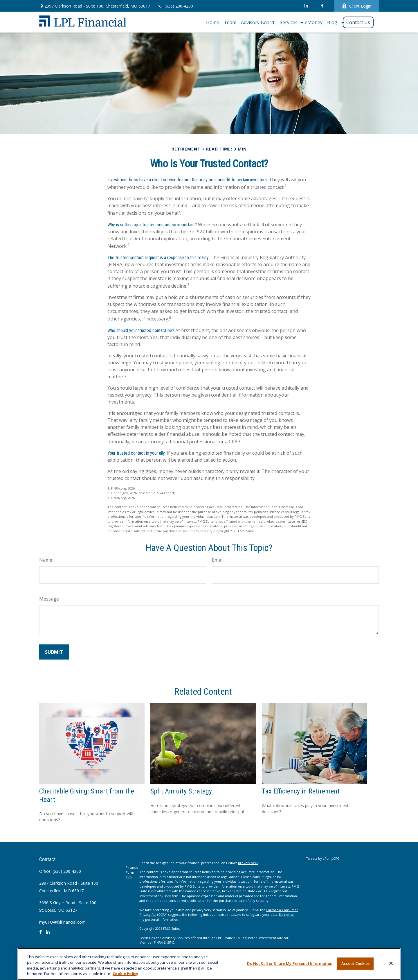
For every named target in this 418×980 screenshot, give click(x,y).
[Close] (391, 963)
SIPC (171, 942)
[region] (209, 964)
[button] (213, 22)
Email (218, 560)
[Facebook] (322, 6)
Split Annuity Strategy (181, 791)
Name (46, 560)
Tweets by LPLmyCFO (323, 858)
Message (49, 599)
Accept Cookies (356, 963)
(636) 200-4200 (175, 6)
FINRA (158, 942)
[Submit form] (54, 652)
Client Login (357, 6)
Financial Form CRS (133, 872)
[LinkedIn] (306, 6)
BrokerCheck (248, 863)
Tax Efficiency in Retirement (301, 791)
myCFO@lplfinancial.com (62, 922)
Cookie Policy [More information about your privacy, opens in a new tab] (125, 974)
